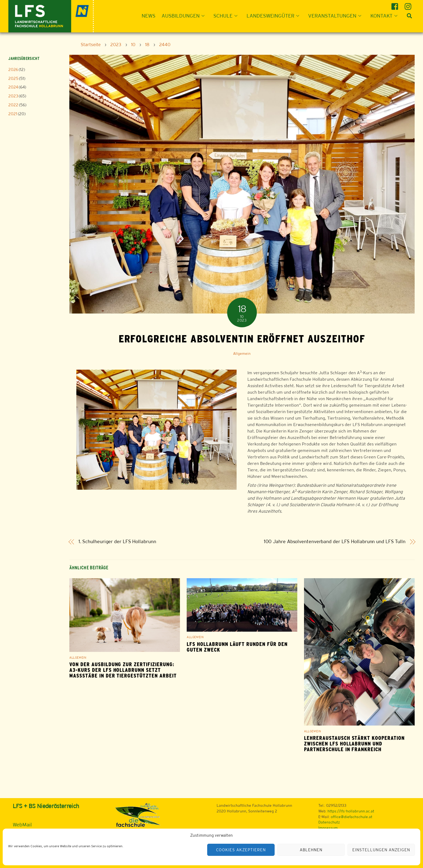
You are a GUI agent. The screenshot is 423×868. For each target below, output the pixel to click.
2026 (13, 69)
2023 (13, 96)
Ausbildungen (185, 16)
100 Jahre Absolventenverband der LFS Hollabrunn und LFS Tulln (335, 542)
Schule (227, 16)
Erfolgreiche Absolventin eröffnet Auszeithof (242, 339)
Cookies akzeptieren (241, 850)
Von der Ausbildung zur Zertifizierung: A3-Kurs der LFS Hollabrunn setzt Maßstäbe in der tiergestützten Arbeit (123, 670)
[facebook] (396, 4)
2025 (13, 78)
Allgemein (242, 353)
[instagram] (409, 4)
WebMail (22, 825)
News (149, 16)
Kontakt (386, 16)
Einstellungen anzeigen (381, 850)
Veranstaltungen (336, 16)
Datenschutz (329, 822)
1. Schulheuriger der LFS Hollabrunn (117, 542)
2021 (13, 114)
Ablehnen (311, 850)
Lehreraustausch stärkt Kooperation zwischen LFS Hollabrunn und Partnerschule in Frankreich (354, 744)
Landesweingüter (274, 16)
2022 (13, 105)
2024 (13, 87)
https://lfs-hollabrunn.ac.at (351, 811)
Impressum (328, 828)
